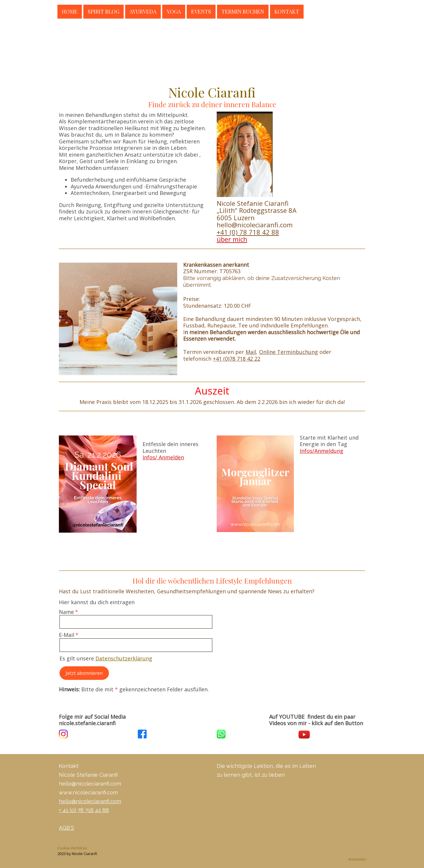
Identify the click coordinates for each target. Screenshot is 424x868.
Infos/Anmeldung (322, 451)
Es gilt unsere (106, 658)
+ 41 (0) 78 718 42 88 (84, 810)
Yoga (174, 11)
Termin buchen (243, 11)
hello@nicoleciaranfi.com (90, 801)
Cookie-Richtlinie (72, 848)
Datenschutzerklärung (124, 658)
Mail (251, 352)
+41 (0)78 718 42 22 (237, 359)
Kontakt (287, 11)
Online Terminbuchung (289, 352)
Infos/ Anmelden (163, 457)
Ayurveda (143, 11)
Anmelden (357, 859)
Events (201, 11)
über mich (232, 239)
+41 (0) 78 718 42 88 (248, 232)
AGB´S (67, 828)
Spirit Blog (103, 11)
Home (70, 11)
